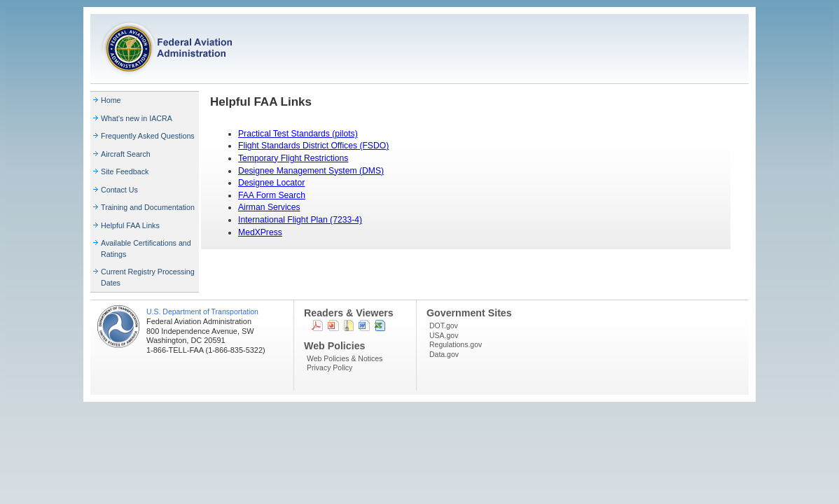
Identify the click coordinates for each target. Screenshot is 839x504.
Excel (380, 325)
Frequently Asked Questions (148, 136)
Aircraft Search (126, 154)
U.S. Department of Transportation (202, 311)
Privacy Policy (330, 367)
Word (364, 325)
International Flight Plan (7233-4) (300, 220)
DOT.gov (444, 325)
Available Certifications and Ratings (146, 248)
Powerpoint (333, 325)
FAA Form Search (272, 195)
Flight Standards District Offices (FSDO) (313, 146)
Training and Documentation (148, 207)
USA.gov (444, 335)
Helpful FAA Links (130, 225)
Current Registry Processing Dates (148, 277)
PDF (317, 325)
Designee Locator (271, 183)
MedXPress (260, 232)
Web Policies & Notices (345, 358)
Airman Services (269, 207)
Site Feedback (125, 171)
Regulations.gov (456, 344)
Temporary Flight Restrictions (293, 158)
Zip (349, 325)
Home (111, 100)
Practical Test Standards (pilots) (298, 134)
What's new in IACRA (137, 118)
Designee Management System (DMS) (311, 171)
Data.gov (444, 354)
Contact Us (119, 190)
